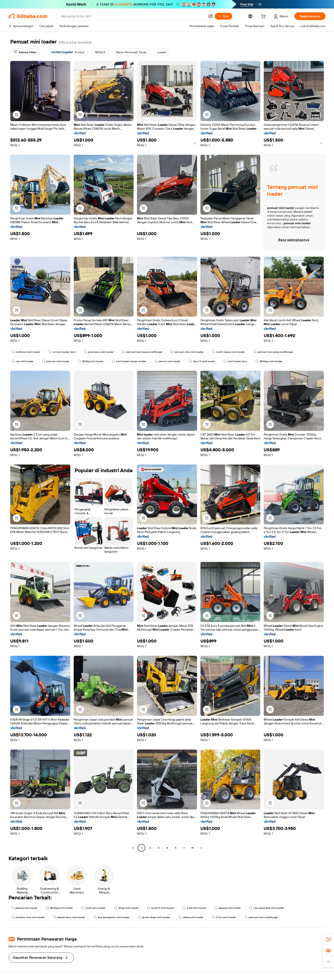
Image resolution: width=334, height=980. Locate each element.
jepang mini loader (24, 908)
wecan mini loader (168, 361)
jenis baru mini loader (99, 352)
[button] (210, 16)
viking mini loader (191, 917)
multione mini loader (26, 352)
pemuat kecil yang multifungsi (142, 352)
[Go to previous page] (133, 848)
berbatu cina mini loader (28, 917)
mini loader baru (235, 361)
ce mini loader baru (62, 352)
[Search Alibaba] (133, 16)
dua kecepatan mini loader (112, 917)
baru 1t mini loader (202, 361)
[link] (328, 939)
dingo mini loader (126, 908)
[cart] (264, 17)
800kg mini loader (91, 361)
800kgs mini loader (269, 361)
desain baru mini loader (69, 917)
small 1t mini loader (161, 908)
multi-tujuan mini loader (229, 352)
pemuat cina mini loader (187, 352)
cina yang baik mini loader (267, 908)
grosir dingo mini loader (154, 917)
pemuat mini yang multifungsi (273, 352)
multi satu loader (94, 908)
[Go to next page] (201, 848)
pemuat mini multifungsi (261, 917)
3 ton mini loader (224, 917)
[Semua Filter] (25, 52)
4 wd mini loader (194, 908)
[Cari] (223, 16)
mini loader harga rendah (129, 361)
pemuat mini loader (56, 361)
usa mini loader (23, 361)
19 (193, 848)
